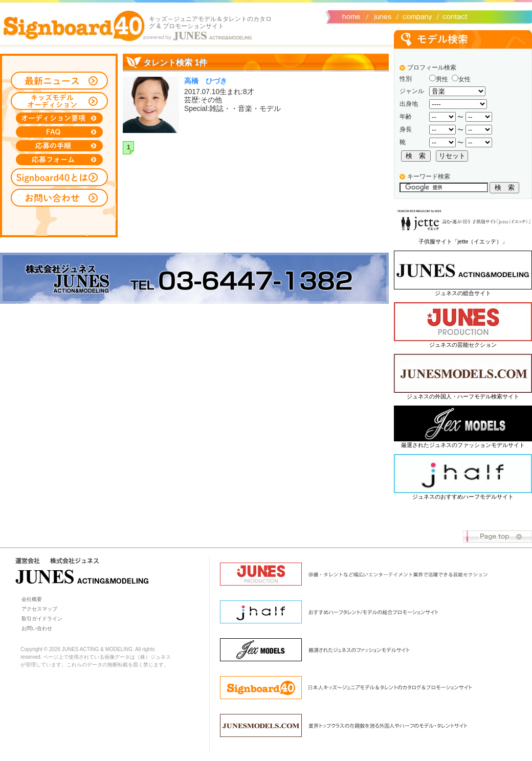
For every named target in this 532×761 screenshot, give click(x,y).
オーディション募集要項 (59, 118)
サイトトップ (350, 16)
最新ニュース (59, 81)
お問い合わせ (453, 16)
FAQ (59, 132)
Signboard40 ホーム (74, 26)
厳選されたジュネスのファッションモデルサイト (463, 445)
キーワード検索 (429, 176)
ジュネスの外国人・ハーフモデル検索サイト (463, 396)
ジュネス (381, 16)
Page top (497, 537)
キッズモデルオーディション (59, 101)
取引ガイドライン (42, 619)
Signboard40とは (59, 177)
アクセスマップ (39, 609)
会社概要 (416, 16)
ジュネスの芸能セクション (463, 345)
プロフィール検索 (432, 68)
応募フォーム (59, 160)
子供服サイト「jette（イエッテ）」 (463, 241)
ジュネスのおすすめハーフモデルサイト (463, 497)
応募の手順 (59, 146)
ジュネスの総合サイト (463, 293)
